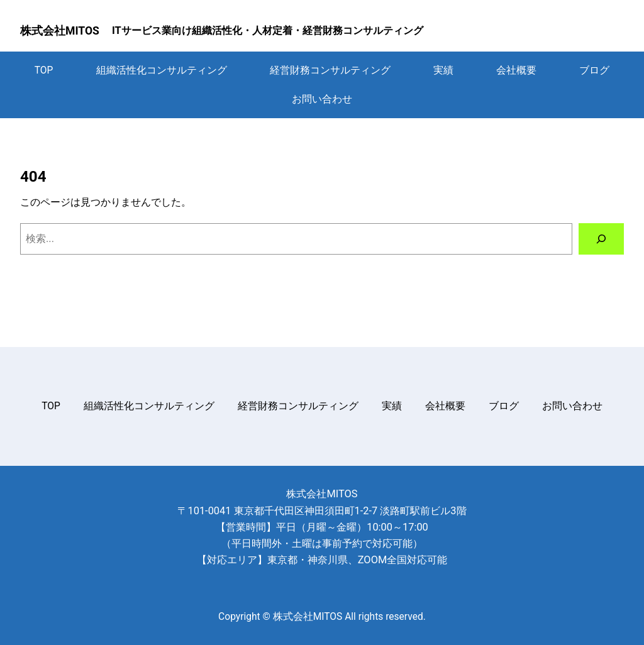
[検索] (601, 239)
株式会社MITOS (60, 31)
